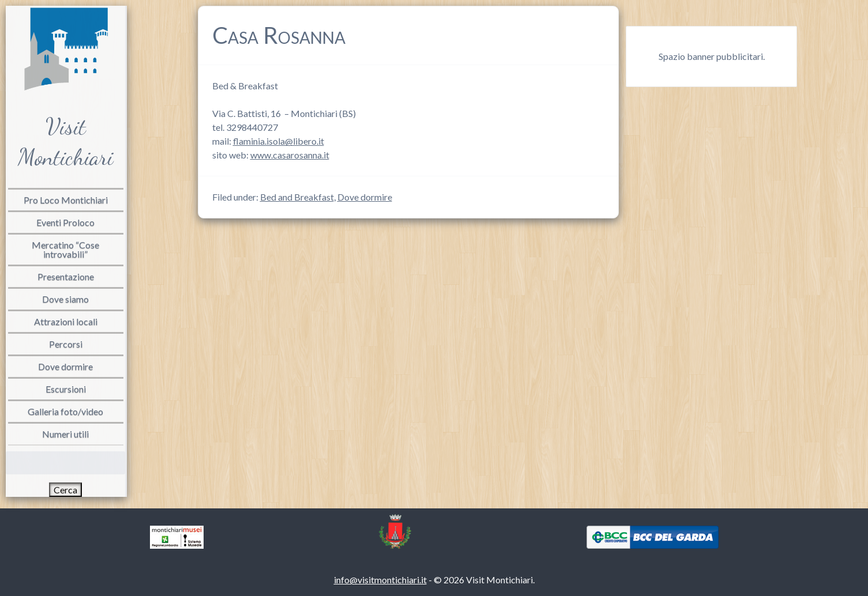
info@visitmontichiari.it (380, 580)
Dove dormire (365, 197)
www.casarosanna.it (290, 155)
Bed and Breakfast (297, 197)
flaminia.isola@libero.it (279, 141)
